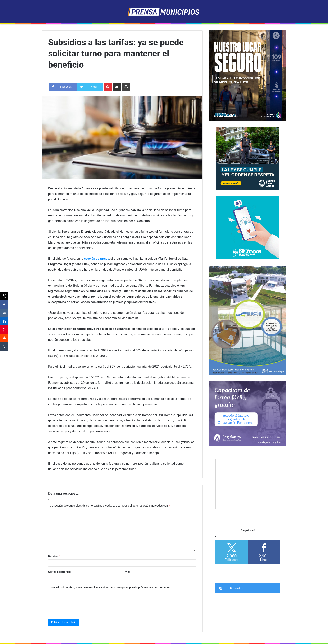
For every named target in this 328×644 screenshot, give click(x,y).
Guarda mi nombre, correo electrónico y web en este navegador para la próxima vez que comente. (111, 588)
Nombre (54, 556)
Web (128, 572)
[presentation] (80, 603)
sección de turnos (97, 259)
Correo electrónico (60, 572)
